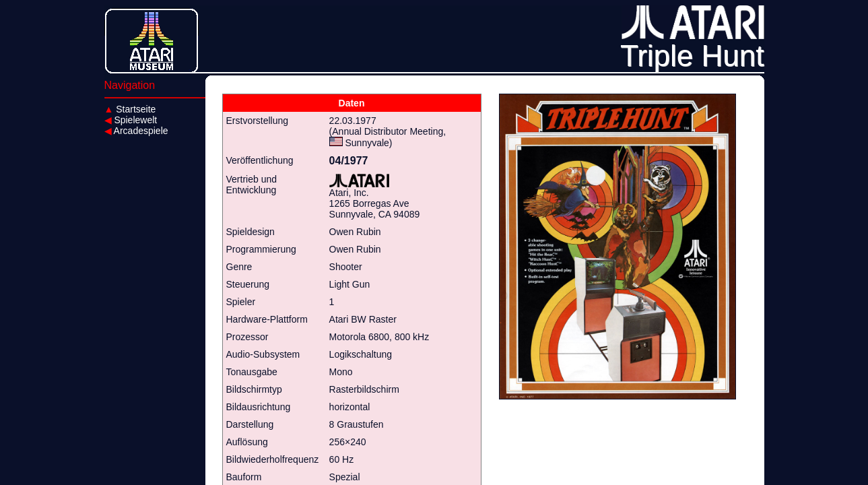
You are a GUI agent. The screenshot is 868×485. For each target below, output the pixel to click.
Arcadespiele (136, 131)
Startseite (130, 109)
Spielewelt (131, 120)
